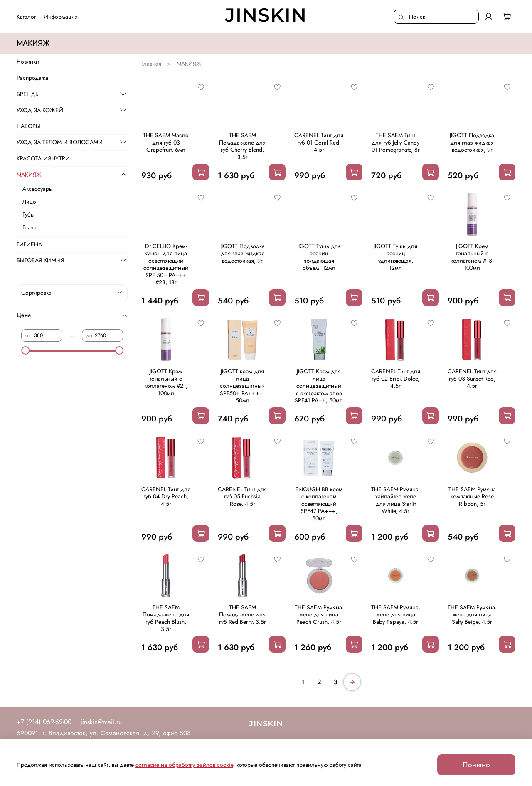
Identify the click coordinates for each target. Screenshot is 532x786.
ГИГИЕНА (29, 244)
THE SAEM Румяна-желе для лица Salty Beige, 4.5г (472, 615)
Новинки (28, 62)
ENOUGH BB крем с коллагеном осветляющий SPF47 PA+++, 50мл (319, 504)
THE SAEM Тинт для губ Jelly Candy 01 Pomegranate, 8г (396, 142)
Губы (28, 214)
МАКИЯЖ (29, 175)
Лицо (29, 202)
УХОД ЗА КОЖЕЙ (40, 110)
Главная (151, 64)
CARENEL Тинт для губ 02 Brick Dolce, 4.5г (396, 378)
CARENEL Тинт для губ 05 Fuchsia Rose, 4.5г (242, 496)
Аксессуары (38, 189)
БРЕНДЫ (28, 94)
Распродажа (32, 78)
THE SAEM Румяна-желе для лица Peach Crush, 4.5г (319, 615)
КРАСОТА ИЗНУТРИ (43, 158)
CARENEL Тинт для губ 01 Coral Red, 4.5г (319, 142)
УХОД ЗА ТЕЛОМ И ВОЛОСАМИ (60, 142)
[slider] (25, 350)
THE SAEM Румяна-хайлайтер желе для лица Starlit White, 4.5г (395, 500)
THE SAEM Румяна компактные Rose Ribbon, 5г (472, 496)
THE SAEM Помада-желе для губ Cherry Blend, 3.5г (242, 146)
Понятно (476, 765)
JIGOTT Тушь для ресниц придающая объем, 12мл (319, 257)
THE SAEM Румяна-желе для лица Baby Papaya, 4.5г (395, 615)
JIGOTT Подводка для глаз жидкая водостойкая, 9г (472, 142)
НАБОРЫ (28, 126)
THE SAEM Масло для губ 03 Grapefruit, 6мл (166, 142)
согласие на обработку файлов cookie (184, 765)
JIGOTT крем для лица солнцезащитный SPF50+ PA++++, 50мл (242, 386)
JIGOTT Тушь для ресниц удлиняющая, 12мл (395, 257)
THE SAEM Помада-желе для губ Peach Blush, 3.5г (166, 618)
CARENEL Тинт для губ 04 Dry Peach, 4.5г (166, 496)
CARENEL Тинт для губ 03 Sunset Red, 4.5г (472, 378)
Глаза (30, 227)
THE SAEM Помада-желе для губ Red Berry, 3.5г (243, 615)
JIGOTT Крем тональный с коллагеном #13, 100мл (472, 257)
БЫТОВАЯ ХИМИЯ (40, 260)
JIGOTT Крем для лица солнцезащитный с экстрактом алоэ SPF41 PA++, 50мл (319, 386)
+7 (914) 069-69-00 (44, 722)
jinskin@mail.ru (101, 722)
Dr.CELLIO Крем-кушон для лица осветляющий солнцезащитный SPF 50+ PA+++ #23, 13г (166, 264)
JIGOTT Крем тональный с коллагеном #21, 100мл (166, 382)
